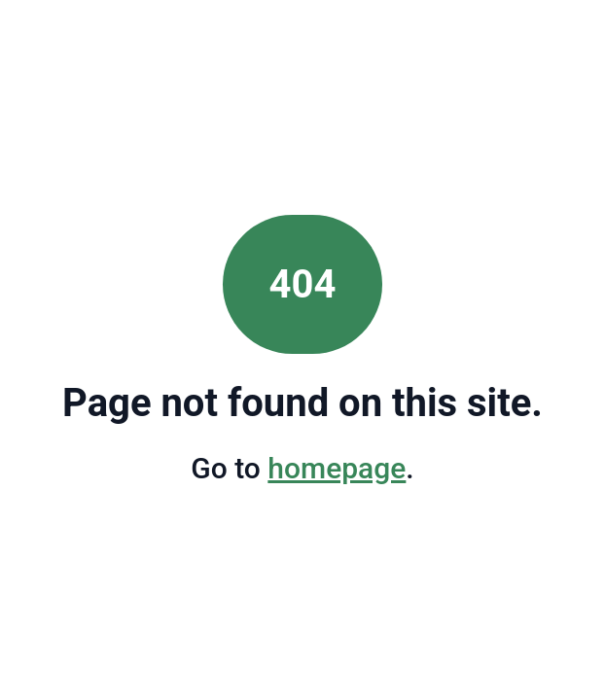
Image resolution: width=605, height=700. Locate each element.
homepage (337, 468)
